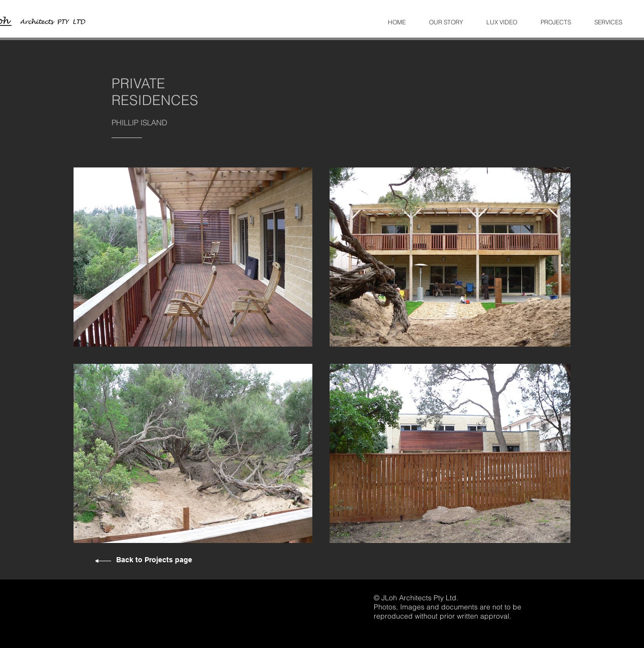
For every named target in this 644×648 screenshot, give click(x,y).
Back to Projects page (154, 560)
